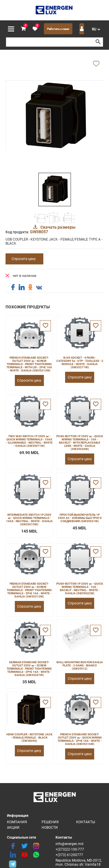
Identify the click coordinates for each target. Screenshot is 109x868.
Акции (13, 828)
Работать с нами (58, 29)
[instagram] (36, 846)
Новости (50, 828)
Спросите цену (24, 259)
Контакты (86, 822)
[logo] (54, 10)
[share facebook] (13, 287)
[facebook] (13, 846)
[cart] (23, 29)
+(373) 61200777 (69, 855)
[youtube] (24, 855)
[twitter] (24, 846)
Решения (50, 822)
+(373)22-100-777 (70, 849)
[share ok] (30, 287)
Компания (17, 822)
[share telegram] (13, 864)
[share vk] (39, 288)
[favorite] (35, 29)
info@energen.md (69, 844)
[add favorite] (96, 64)
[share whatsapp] (36, 855)
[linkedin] (13, 855)
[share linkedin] (22, 287)
